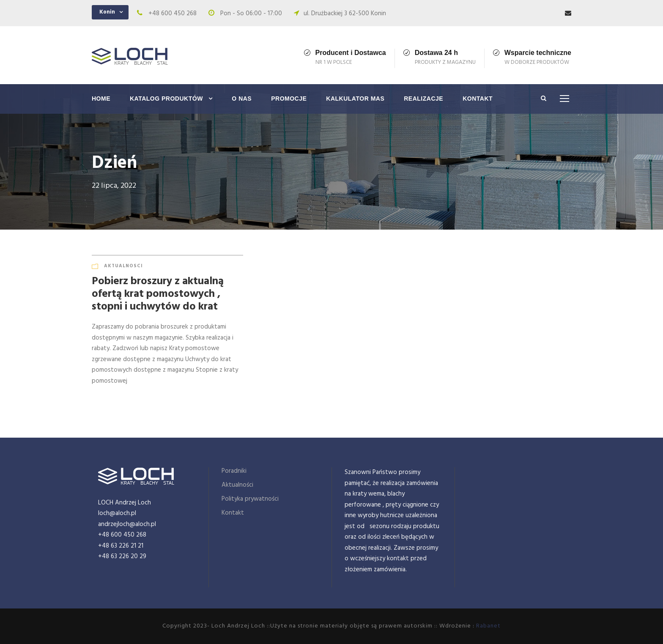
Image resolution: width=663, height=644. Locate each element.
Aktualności (237, 485)
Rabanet (488, 626)
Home (101, 99)
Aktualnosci (123, 266)
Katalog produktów (166, 99)
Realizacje (423, 99)
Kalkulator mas (355, 99)
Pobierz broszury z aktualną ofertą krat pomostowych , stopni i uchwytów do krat (158, 294)
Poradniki (234, 471)
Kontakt (478, 99)
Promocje (289, 99)
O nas (242, 99)
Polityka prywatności (250, 499)
